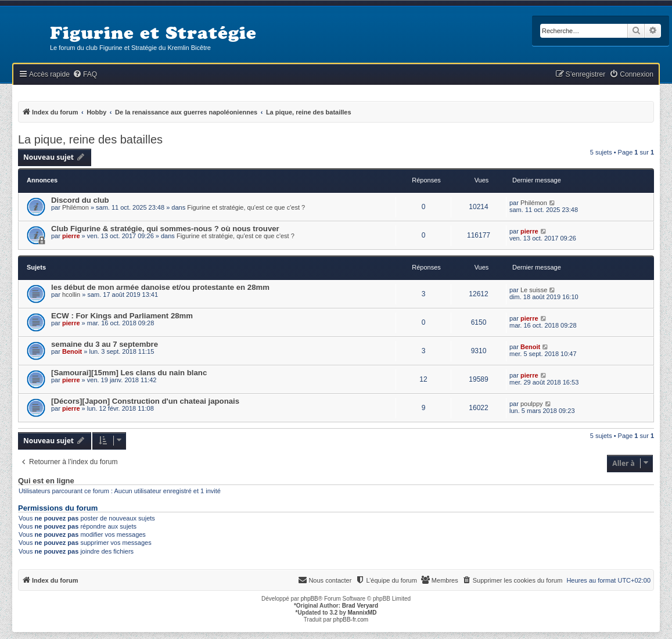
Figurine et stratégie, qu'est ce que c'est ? (246, 207)
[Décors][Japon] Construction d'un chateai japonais (145, 401)
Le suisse (534, 290)
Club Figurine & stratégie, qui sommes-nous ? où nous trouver (165, 229)
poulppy (532, 404)
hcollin (71, 295)
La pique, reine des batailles (90, 139)
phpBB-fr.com (351, 620)
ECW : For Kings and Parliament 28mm (122, 316)
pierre (71, 236)
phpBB (310, 599)
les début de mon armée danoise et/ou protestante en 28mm (160, 287)
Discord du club (80, 200)
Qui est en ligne (46, 481)
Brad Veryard (360, 606)
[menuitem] (85, 75)
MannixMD (362, 613)
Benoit (72, 351)
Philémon (76, 207)
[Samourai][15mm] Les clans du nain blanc (129, 373)
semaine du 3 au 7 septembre (105, 344)
